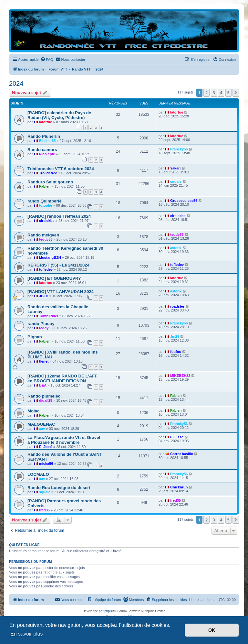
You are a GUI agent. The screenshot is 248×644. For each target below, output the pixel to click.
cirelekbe (47, 221)
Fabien (45, 186)
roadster (177, 306)
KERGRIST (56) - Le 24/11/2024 (58, 265)
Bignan (35, 337)
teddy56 (46, 239)
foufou (176, 352)
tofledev (46, 269)
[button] (236, 93)
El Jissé (46, 447)
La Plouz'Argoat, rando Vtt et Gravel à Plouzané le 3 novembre (64, 440)
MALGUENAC (41, 424)
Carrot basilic (181, 454)
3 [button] (214, 93)
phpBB (109, 611)
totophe (46, 205)
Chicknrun (179, 487)
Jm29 (175, 336)
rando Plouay (41, 324)
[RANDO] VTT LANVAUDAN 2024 (61, 292)
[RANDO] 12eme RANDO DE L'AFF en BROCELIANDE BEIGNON (62, 378)
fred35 (44, 510)
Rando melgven (43, 235)
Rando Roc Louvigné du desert (59, 488)
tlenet (44, 361)
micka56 (46, 464)
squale (176, 181)
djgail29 (46, 400)
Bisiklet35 (47, 141)
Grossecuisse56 (184, 201)
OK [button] (212, 630)
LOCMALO (38, 474)
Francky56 (179, 149)
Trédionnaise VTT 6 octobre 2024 (61, 169)
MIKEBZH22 (180, 376)
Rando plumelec (44, 396)
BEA (43, 385)
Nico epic (47, 154)
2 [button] (207, 93)
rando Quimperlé (45, 201)
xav (42, 429)
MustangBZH (50, 257)
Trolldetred (48, 173)
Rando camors (42, 150)
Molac (33, 411)
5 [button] (228, 93)
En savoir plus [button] (27, 634)
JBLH (44, 296)
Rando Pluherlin (44, 136)
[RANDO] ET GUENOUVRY (54, 278)
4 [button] (221, 93)
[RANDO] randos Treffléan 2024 (59, 216)
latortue (46, 122)
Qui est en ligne (24, 545)
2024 (16, 83)
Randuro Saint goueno (50, 182)
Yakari (175, 168)
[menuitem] (47, 60)
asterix (176, 248)
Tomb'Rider (49, 316)
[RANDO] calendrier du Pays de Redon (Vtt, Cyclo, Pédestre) (59, 115)
